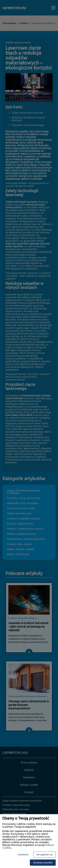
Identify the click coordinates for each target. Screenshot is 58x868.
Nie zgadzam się (45, 855)
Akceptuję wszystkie (43, 863)
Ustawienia (23, 855)
